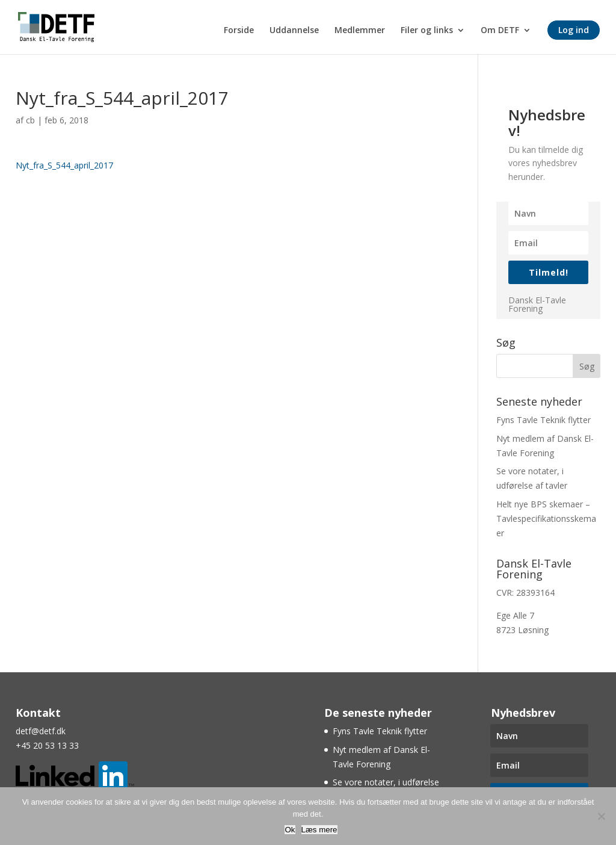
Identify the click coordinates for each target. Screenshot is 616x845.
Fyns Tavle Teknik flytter (544, 420)
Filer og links (427, 31)
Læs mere (319, 830)
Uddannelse (294, 31)
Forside (239, 31)
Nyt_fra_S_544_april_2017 (64, 165)
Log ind (574, 30)
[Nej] (601, 816)
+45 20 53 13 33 (47, 745)
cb (30, 120)
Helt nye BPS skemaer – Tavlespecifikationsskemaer (546, 518)
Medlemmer (360, 31)
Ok (290, 830)
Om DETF (500, 31)
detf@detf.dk (41, 731)
